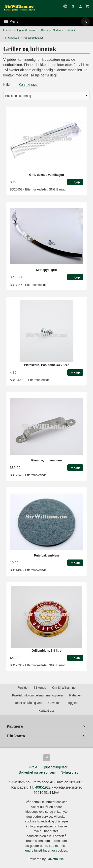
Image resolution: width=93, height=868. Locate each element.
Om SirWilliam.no (64, 688)
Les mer (55, 846)
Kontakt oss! (28, 85)
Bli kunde (40, 688)
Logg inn (73, 703)
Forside (8, 30)
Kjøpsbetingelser (55, 767)
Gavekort (55, 703)
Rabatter (75, 695)
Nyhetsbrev (70, 772)
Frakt (33, 767)
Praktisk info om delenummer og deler (38, 695)
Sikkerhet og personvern (37, 772)
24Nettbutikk (56, 859)
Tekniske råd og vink (28, 703)
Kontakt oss (46, 711)
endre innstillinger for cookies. (47, 850)
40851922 (43, 787)
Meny (11, 21)
